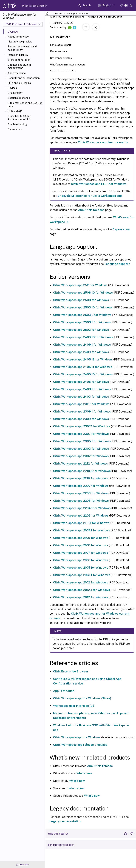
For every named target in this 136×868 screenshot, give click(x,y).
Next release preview (20, 42)
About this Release (91, 210)
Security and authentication (24, 78)
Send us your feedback (61, 845)
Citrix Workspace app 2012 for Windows (81, 597)
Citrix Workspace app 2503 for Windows (81, 330)
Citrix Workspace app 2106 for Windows (81, 560)
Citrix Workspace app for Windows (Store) (82, 698)
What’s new (84, 773)
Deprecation (15, 129)
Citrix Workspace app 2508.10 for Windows (83, 293)
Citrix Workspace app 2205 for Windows (81, 501)
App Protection (64, 691)
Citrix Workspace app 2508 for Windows (81, 300)
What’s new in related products (70, 64)
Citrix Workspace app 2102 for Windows (81, 582)
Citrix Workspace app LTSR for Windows (99, 184)
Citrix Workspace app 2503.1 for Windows (82, 322)
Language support (117, 264)
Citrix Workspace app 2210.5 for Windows (82, 471)
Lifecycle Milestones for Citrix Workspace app (90, 196)
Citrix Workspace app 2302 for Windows (81, 456)
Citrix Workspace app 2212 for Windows (80, 464)
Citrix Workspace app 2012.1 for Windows (82, 590)
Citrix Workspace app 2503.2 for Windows (82, 315)
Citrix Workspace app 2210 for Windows (81, 478)
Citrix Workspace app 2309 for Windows (81, 419)
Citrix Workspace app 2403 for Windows (81, 397)
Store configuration (19, 60)
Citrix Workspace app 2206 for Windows (81, 493)
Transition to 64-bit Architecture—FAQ (19, 118)
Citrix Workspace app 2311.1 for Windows (81, 404)
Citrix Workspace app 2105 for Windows (81, 568)
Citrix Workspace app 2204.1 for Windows (82, 508)
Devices (12, 88)
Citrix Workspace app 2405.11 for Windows (83, 367)
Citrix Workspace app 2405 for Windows (81, 382)
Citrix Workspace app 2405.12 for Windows (83, 359)
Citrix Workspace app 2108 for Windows (81, 545)
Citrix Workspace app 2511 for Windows (80, 285)
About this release (18, 37)
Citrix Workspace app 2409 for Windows (81, 352)
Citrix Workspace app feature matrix (103, 142)
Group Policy (15, 93)
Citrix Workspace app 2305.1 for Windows (82, 441)
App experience (17, 73)
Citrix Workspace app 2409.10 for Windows (83, 337)
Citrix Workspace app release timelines (80, 745)
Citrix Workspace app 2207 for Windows (81, 486)
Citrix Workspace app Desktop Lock (25, 105)
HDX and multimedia (19, 83)
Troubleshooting (17, 124)
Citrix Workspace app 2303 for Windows (81, 449)
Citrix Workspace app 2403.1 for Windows (82, 389)
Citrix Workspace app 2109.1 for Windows (82, 530)
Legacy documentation (65, 821)
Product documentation (30, 6)
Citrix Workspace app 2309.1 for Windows (82, 412)
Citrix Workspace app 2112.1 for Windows (81, 523)
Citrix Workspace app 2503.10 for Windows (83, 307)
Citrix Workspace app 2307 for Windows (81, 434)
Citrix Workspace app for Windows (70, 13)
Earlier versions (61, 51)
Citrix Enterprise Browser (71, 671)
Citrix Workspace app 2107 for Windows (81, 553)
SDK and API (15, 111)
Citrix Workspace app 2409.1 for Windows (82, 345)
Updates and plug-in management (19, 66)
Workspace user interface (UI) (74, 706)
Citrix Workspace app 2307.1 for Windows (82, 426)
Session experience (19, 98)
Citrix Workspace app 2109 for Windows (81, 538)
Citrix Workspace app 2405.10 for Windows (83, 374)
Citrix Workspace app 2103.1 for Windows (82, 575)
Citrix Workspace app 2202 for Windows (81, 516)
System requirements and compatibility (22, 48)
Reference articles (63, 58)
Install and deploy (18, 55)
